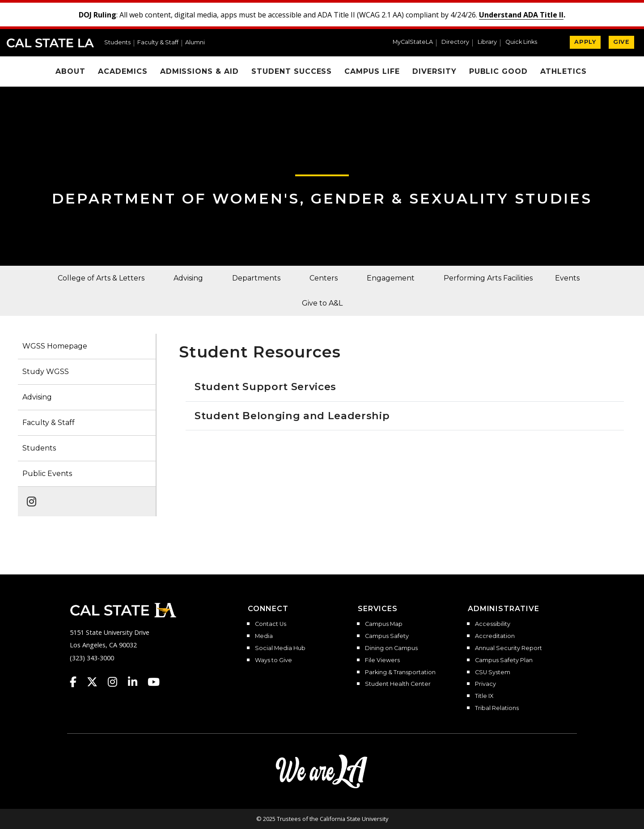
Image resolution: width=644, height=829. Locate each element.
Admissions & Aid (199, 71)
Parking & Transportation (400, 672)
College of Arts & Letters (101, 278)
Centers (324, 278)
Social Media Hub (280, 648)
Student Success (292, 71)
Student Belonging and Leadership (292, 416)
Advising (188, 278)
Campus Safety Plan (504, 660)
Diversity (434, 71)
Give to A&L (322, 303)
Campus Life (372, 71)
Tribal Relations (497, 708)
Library (487, 42)
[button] (525, 43)
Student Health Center (398, 684)
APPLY (585, 42)
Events (567, 278)
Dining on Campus (391, 648)
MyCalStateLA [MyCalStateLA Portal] (413, 42)
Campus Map (384, 624)
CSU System (493, 672)
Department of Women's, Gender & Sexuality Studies (322, 198)
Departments (256, 278)
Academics (123, 71)
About (70, 71)
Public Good (499, 71)
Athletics (563, 71)
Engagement (391, 278)
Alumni (195, 43)
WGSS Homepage (55, 346)
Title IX (484, 696)
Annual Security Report (508, 648)
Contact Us (271, 624)
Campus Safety (387, 636)
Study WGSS (46, 372)
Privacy (485, 684)
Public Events (47, 474)
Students (117, 43)
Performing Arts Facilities (488, 278)
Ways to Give (273, 660)
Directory (455, 42)
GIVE (621, 42)
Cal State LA (50, 43)
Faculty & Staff (158, 43)
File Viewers (382, 660)
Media (264, 636)
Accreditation (495, 636)
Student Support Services (265, 387)
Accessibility (493, 624)
